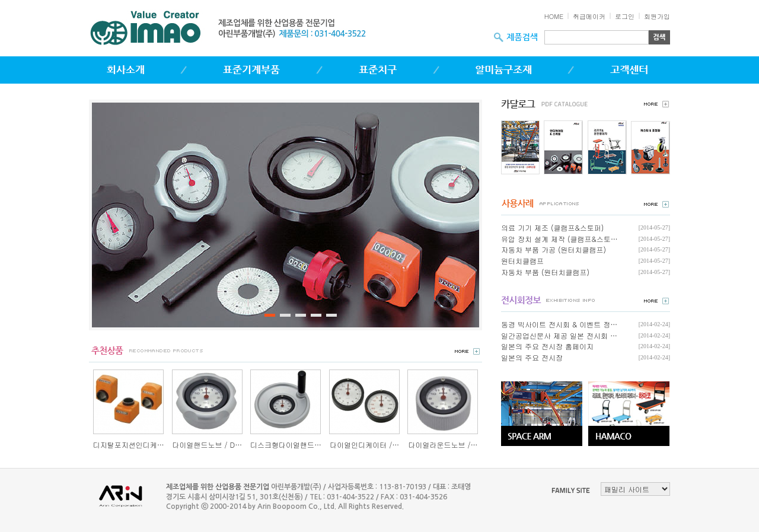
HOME (554, 16)
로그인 (625, 16)
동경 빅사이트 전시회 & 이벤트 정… (559, 324)
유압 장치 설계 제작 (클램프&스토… (559, 239)
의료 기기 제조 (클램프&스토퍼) (552, 227)
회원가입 (657, 16)
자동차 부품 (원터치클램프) (545, 272)
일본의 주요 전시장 (532, 357)
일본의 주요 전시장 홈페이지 (547, 346)
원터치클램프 (522, 261)
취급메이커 (589, 16)
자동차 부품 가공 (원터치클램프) (554, 249)
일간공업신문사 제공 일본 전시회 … (559, 335)
